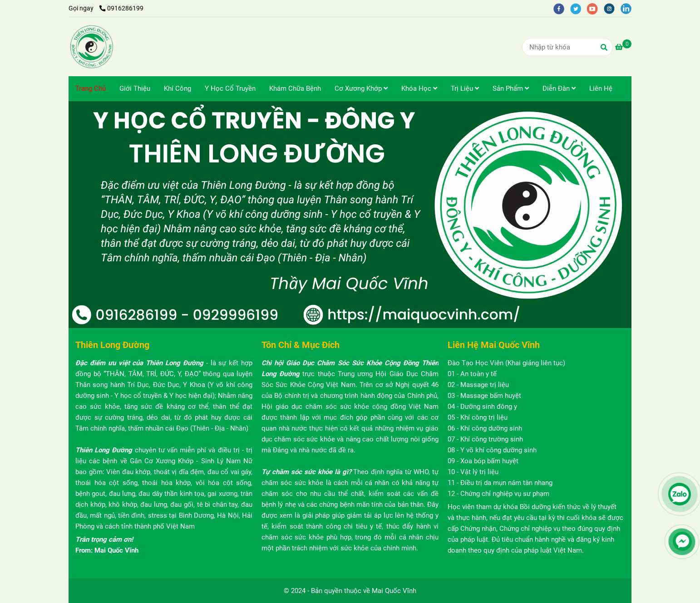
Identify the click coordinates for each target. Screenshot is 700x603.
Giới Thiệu (135, 88)
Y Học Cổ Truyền (230, 88)
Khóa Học (419, 88)
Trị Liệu (465, 88)
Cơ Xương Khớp (361, 88)
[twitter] (579, 8)
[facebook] (562, 8)
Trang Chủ (91, 88)
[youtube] (595, 8)
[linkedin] (628, 8)
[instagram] (612, 8)
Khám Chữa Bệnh (295, 88)
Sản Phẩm (511, 88)
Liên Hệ (601, 88)
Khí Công (177, 88)
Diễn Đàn (559, 88)
